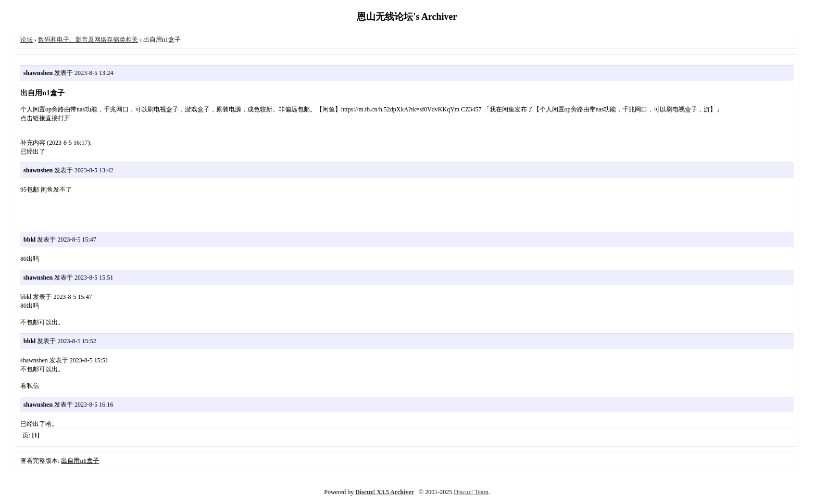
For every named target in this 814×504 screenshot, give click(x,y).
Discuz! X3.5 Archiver (385, 492)
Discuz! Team (471, 492)
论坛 (27, 40)
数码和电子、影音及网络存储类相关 (88, 40)
